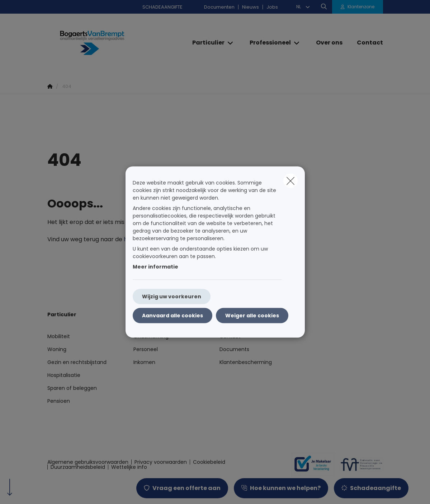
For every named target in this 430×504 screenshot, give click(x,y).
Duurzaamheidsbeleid (78, 467)
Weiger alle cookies (252, 316)
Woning (57, 349)
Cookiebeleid (209, 462)
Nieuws (251, 7)
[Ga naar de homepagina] (101, 43)
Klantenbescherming (246, 362)
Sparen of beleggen (72, 388)
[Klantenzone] (358, 7)
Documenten (219, 7)
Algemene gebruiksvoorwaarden (88, 462)
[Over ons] (329, 43)
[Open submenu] (231, 43)
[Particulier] (206, 43)
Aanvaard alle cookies (173, 316)
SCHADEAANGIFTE (162, 7)
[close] (290, 181)
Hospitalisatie (64, 375)
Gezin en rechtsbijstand (77, 362)
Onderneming (151, 336)
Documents (234, 349)
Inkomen (144, 362)
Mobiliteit (59, 336)
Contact (230, 336)
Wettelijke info (129, 467)
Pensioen (59, 401)
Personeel (146, 349)
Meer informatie (155, 267)
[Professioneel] (268, 43)
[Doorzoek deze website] (324, 7)
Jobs (272, 7)
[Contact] (366, 43)
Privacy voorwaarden (161, 462)
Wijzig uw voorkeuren (172, 297)
